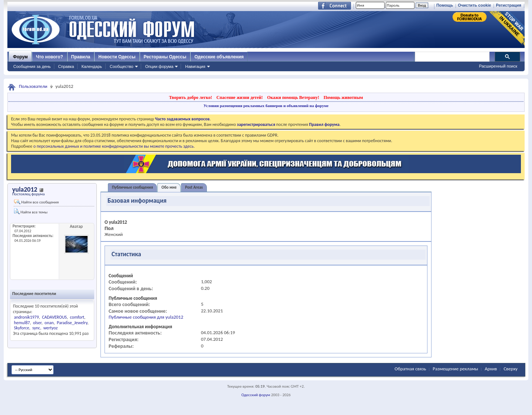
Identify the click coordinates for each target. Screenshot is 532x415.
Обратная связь (410, 369)
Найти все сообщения (36, 202)
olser (37, 323)
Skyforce (22, 328)
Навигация (195, 66)
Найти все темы (31, 211)
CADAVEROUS (54, 317)
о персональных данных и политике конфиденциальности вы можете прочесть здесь (113, 146)
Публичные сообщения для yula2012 (146, 317)
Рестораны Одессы (165, 57)
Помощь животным (343, 97)
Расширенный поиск (498, 66)
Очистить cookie (474, 5)
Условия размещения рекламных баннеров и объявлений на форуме (266, 106)
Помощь (445, 5)
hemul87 (22, 323)
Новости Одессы (117, 57)
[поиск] (452, 57)
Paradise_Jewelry (72, 323)
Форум (20, 57)
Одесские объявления (219, 57)
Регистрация (509, 5)
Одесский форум (256, 395)
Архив (491, 369)
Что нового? (49, 57)
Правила (81, 57)
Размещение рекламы (455, 369)
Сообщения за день (32, 66)
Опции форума (159, 66)
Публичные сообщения (132, 187)
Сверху (511, 369)
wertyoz (50, 328)
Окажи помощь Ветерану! (293, 97)
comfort (77, 317)
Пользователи (33, 86)
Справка (66, 66)
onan (49, 323)
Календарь (92, 66)
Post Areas (194, 187)
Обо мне (169, 187)
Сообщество (122, 66)
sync (36, 328)
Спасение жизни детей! (240, 97)
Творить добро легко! (190, 97)
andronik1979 (27, 317)
